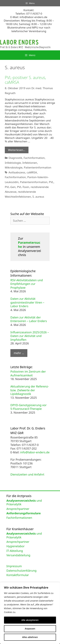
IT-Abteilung (15, 551)
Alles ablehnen (30, 637)
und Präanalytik (24, 502)
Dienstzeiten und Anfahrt (27, 474)
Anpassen (30, 629)
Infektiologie (13, 163)
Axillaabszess (17, 172)
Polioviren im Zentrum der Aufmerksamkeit (28, 373)
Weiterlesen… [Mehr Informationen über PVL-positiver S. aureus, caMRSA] (17, 150)
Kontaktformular (18, 575)
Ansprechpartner (18, 509)
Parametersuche (29, 245)
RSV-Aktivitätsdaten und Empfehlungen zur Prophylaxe (27, 284)
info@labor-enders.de (33, 17)
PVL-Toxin (23, 187)
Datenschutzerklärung (21, 571)
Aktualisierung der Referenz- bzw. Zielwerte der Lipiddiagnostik (30, 390)
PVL (51, 182)
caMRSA (32, 172)
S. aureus (38, 197)
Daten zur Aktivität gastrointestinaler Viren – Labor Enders (27, 302)
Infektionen (30, 163)
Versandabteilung (18, 555)
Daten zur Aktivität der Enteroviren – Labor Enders (29, 319)
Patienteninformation (38, 167)
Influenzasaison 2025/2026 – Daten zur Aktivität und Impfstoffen (30, 336)
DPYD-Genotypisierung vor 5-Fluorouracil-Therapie (28, 407)
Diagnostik (15, 158)
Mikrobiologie (14, 167)
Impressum (14, 566)
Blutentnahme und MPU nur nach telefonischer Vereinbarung (29, 29)
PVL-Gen (10, 187)
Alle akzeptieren (30, 620)
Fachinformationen (19, 518)
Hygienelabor (16, 546)
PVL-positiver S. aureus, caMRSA (25, 80)
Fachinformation (34, 158)
